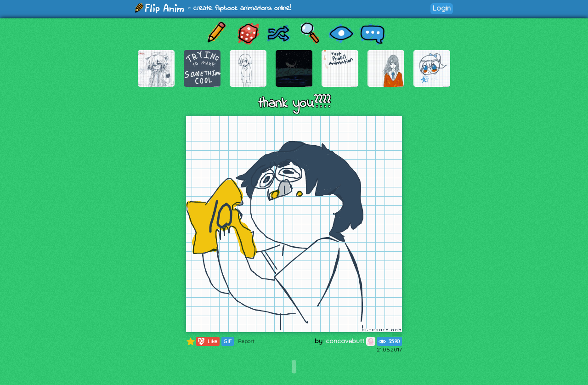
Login (442, 8)
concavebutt (351, 341)
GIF (228, 341)
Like (207, 341)
